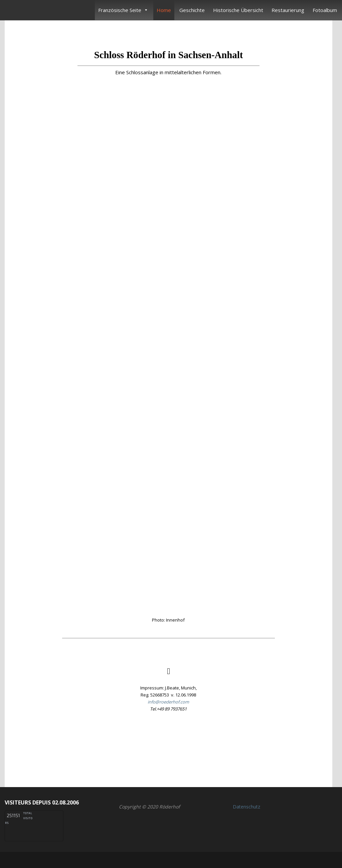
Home (164, 10)
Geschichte (192, 10)
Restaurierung (288, 10)
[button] (168, 746)
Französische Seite (123, 10)
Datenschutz (246, 807)
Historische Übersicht (238, 10)
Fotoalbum (325, 10)
